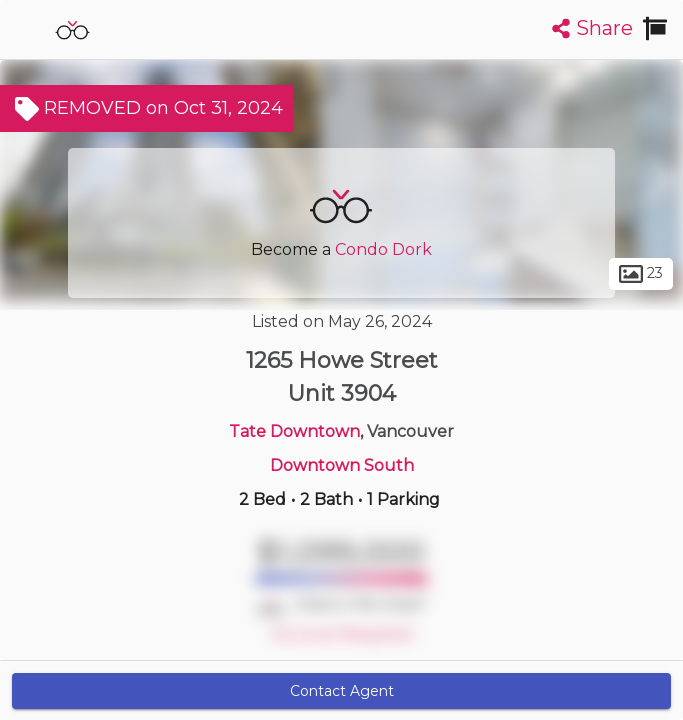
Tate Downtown (294, 431)
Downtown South (342, 465)
